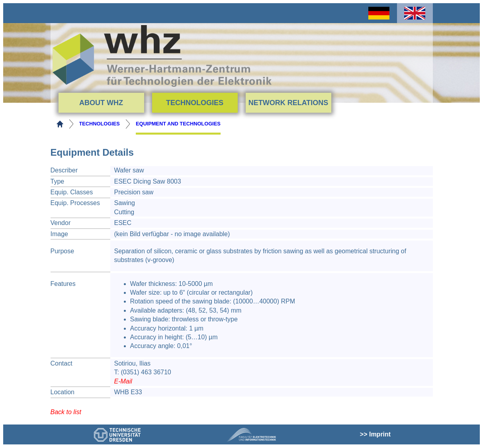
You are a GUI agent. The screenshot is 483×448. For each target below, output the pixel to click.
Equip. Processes (75, 203)
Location (63, 392)
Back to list (66, 412)
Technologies (195, 103)
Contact (62, 363)
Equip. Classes (72, 192)
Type (58, 181)
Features (63, 284)
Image (59, 234)
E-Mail (123, 381)
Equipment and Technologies (178, 124)
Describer (64, 170)
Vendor (61, 223)
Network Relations (288, 103)
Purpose (63, 251)
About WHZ (101, 103)
